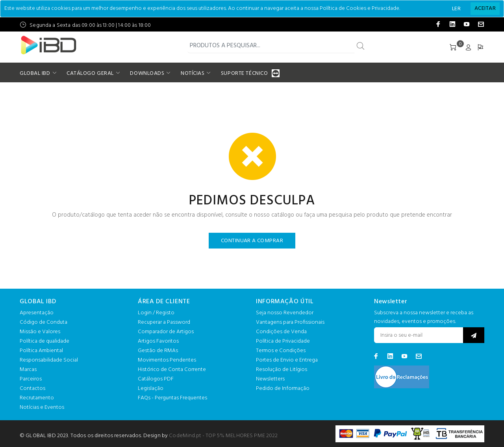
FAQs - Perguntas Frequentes (172, 398)
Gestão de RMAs (158, 351)
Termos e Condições (281, 351)
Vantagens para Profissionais (290, 322)
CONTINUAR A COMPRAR (252, 241)
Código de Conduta (44, 322)
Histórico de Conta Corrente (172, 370)
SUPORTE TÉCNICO (245, 73)
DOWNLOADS (147, 73)
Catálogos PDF (156, 379)
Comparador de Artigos (166, 332)
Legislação (151, 389)
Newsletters (270, 379)
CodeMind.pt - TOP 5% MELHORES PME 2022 (223, 436)
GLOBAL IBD (35, 73)
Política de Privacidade (283, 341)
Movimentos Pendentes (167, 360)
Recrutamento (37, 398)
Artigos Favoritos (158, 341)
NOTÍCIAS (193, 73)
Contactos (32, 389)
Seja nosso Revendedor (285, 313)
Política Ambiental (41, 351)
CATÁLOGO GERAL (90, 73)
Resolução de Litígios (282, 370)
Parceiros (31, 379)
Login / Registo (156, 313)
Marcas (28, 370)
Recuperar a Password (164, 322)
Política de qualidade (44, 341)
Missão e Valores (40, 332)
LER (456, 9)
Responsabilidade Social (49, 360)
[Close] (485, 9)
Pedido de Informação (283, 389)
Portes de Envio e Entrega (287, 360)
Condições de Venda (281, 332)
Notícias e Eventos (42, 407)
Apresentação (37, 313)
